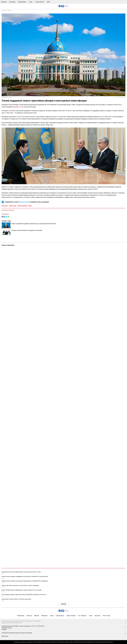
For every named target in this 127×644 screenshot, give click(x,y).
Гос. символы (82, 616)
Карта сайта (5, 636)
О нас (91, 616)
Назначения (21, 616)
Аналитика (12, 2)
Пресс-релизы (71, 616)
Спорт (31, 2)
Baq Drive (97, 616)
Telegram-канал (24, 202)
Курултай (4, 2)
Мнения (37, 616)
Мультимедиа (22, 2)
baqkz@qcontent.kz (7, 628)
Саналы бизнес (40, 2)
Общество (44, 616)
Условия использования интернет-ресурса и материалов (17, 633)
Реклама (4, 630)
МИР (48, 2)
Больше (64, 604)
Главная (4, 11)
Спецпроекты (60, 616)
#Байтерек (5, 206)
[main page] (64, 7)
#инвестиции (13, 206)
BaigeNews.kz (17, 107)
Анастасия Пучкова (8, 210)
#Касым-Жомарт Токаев (25, 206)
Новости (9, 11)
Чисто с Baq (106, 616)
